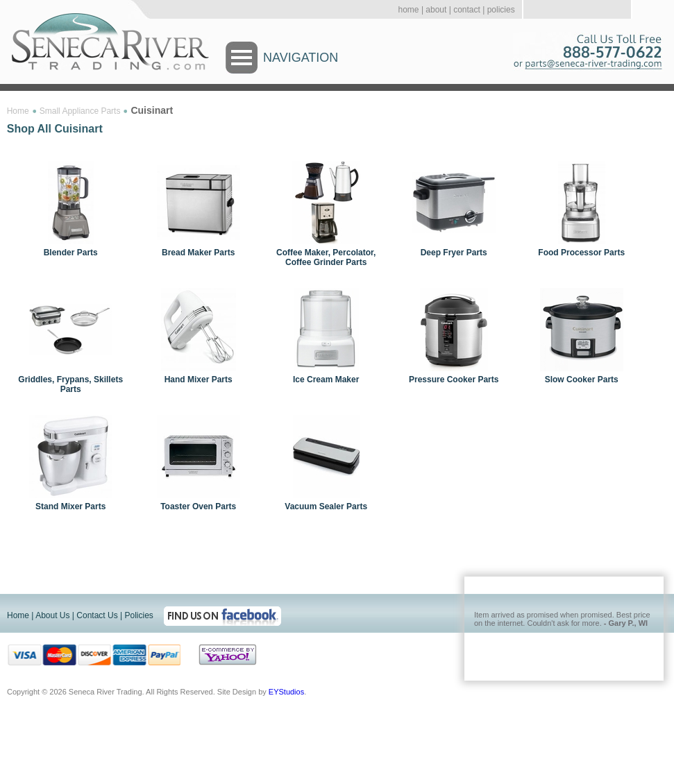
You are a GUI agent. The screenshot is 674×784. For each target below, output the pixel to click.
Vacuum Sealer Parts (326, 506)
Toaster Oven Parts (198, 506)
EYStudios (286, 692)
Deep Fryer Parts (454, 253)
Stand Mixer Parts (70, 506)
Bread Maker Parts (198, 253)
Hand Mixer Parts (199, 380)
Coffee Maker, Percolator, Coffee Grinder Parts (326, 257)
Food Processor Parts (581, 253)
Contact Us (97, 615)
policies (501, 10)
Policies (138, 615)
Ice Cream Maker (326, 380)
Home (18, 111)
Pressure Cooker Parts (454, 380)
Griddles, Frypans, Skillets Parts (70, 384)
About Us (52, 615)
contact (467, 10)
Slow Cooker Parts (582, 380)
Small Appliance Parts (80, 111)
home (409, 10)
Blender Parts (71, 253)
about (436, 10)
